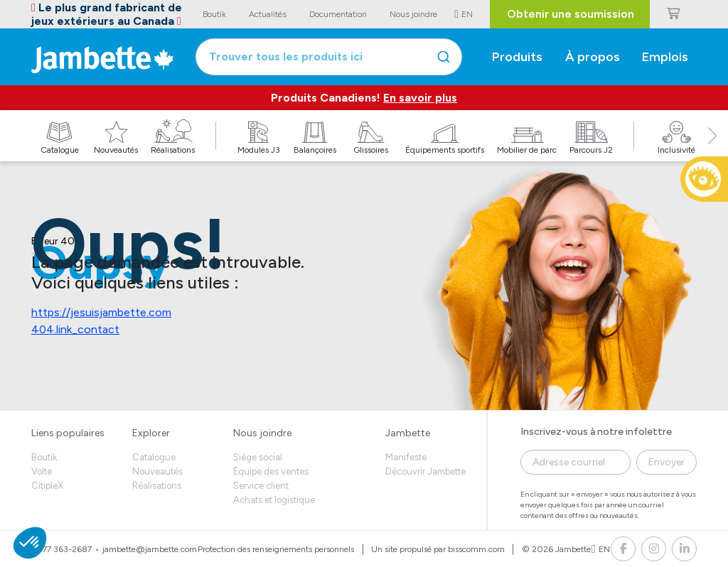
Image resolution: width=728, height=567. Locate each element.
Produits (517, 57)
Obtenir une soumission (571, 14)
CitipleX (47, 486)
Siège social (258, 457)
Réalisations (157, 486)
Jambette (408, 433)
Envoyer (667, 462)
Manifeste (406, 457)
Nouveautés (157, 471)
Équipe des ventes (271, 471)
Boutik (44, 457)
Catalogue (154, 457)
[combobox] (329, 57)
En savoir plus (420, 98)
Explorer (151, 433)
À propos (593, 57)
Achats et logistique (274, 500)
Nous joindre (262, 433)
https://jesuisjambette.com (101, 312)
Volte (42, 471)
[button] (712, 151)
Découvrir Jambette (425, 471)
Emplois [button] (665, 57)
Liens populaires (68, 433)
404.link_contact (75, 329)
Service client (261, 486)
